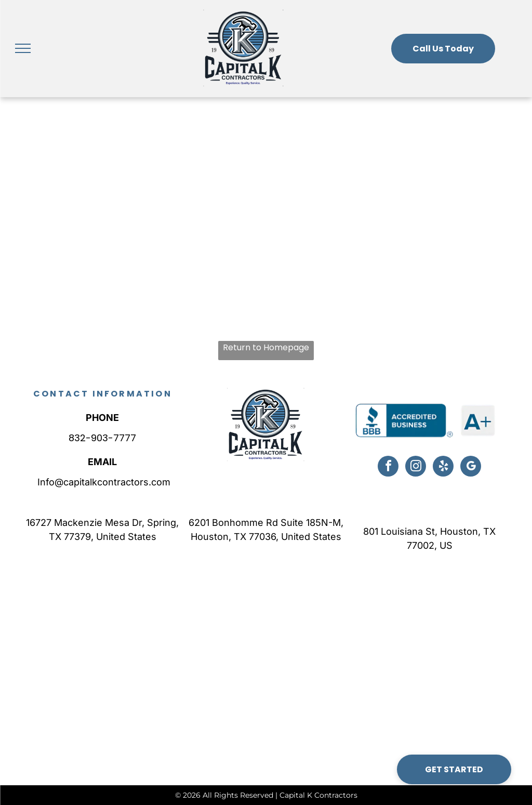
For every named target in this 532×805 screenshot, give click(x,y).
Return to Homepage (266, 347)
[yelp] (443, 467)
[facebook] (388, 467)
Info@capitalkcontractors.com (103, 482)
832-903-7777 (102, 438)
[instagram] (416, 467)
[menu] (23, 48)
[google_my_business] (471, 467)
